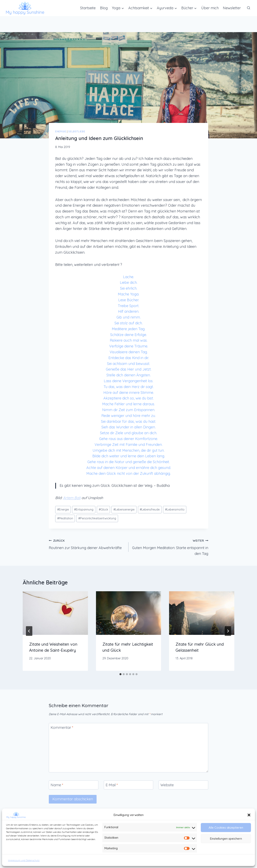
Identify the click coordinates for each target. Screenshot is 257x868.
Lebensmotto (175, 510)
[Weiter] (228, 631)
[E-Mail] (129, 785)
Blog (104, 8)
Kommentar (62, 728)
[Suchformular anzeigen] (249, 8)
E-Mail (112, 785)
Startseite (88, 8)
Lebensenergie (124, 510)
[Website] (183, 785)
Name (57, 785)
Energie (61, 131)
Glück (104, 510)
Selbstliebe (77, 131)
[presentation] (55, 613)
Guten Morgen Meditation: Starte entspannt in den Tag (170, 547)
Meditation (65, 518)
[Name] (74, 785)
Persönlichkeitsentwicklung (97, 518)
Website (167, 785)
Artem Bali (72, 498)
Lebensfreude (150, 510)
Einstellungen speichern (226, 839)
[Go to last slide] (29, 631)
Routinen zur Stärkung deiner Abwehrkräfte (87, 544)
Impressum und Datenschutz (24, 860)
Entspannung (84, 510)
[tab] (120, 674)
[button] (249, 815)
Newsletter (232, 8)
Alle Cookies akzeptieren (226, 828)
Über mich (210, 8)
